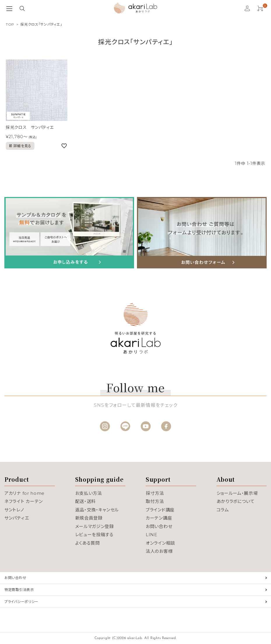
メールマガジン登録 (95, 526)
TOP (10, 24)
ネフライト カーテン (24, 501)
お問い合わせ (159, 526)
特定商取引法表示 (19, 590)
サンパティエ (17, 518)
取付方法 (155, 501)
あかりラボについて (236, 501)
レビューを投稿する (94, 535)
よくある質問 (88, 543)
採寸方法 (155, 493)
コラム (223, 510)
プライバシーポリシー (21, 602)
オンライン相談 (160, 543)
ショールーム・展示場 (237, 493)
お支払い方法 (89, 493)
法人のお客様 (159, 551)
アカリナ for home (24, 493)
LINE (152, 535)
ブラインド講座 (160, 510)
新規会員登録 (89, 518)
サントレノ (14, 510)
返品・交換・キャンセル (97, 510)
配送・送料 (86, 501)
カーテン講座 (159, 518)
